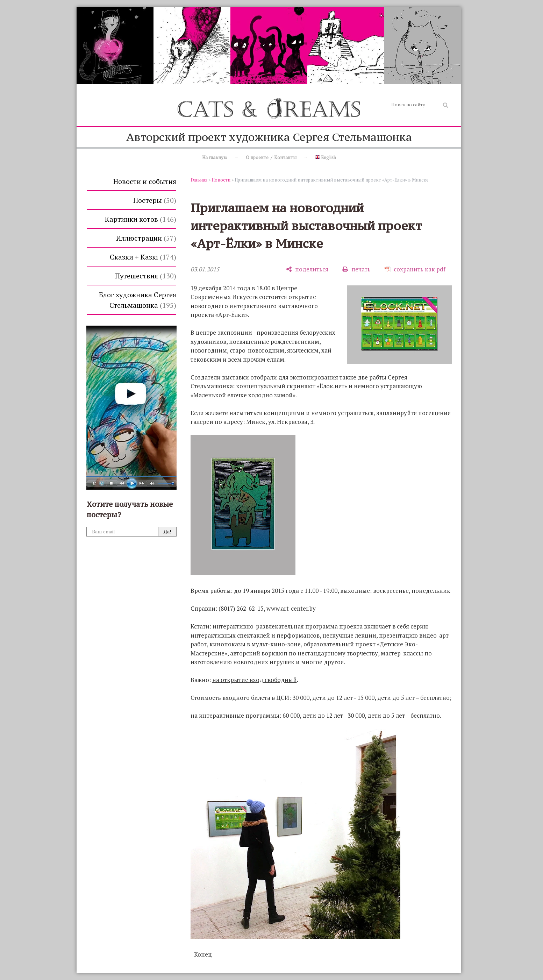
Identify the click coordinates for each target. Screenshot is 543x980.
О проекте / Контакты (271, 157)
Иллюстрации (146, 238)
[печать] (356, 269)
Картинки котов (141, 219)
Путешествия (146, 276)
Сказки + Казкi (143, 257)
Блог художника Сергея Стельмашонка (138, 300)
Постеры (155, 200)
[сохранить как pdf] (415, 269)
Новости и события (145, 181)
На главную (215, 157)
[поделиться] (307, 269)
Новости (221, 180)
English (326, 157)
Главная (199, 180)
